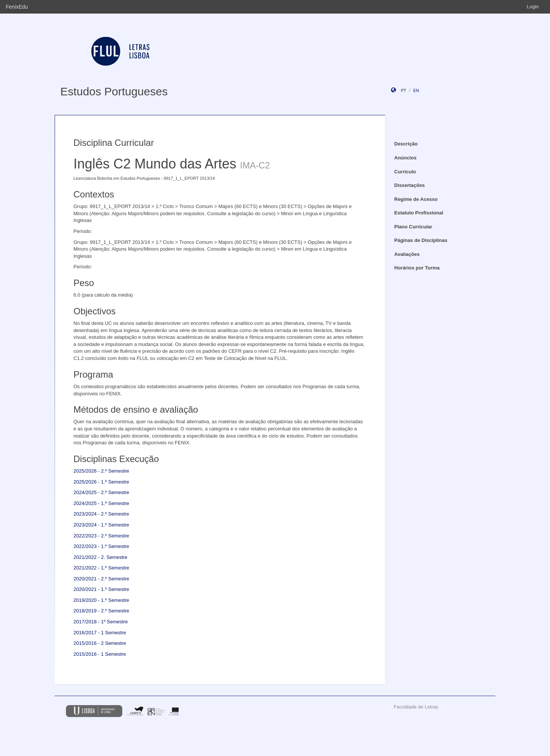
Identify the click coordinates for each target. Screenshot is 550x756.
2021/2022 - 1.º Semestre (101, 568)
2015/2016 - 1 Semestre (100, 654)
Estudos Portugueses (114, 91)
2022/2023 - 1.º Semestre (101, 546)
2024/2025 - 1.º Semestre (101, 503)
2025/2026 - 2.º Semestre (101, 471)
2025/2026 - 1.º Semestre (101, 482)
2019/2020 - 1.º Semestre (101, 600)
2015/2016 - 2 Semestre (100, 643)
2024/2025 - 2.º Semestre (101, 492)
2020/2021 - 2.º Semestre (101, 579)
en (416, 90)
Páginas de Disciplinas (421, 240)
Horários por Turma (417, 268)
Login (533, 7)
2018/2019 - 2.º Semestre (101, 611)
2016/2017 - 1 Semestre (100, 633)
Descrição (406, 144)
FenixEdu (17, 7)
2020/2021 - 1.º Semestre (101, 589)
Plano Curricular (413, 227)
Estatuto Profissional (419, 213)
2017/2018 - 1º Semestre (101, 622)
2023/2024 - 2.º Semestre (101, 514)
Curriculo (405, 172)
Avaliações (407, 254)
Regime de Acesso (416, 199)
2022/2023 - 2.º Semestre (101, 536)
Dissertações (410, 185)
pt (403, 90)
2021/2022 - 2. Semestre (100, 557)
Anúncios (406, 158)
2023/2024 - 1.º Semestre (101, 525)
